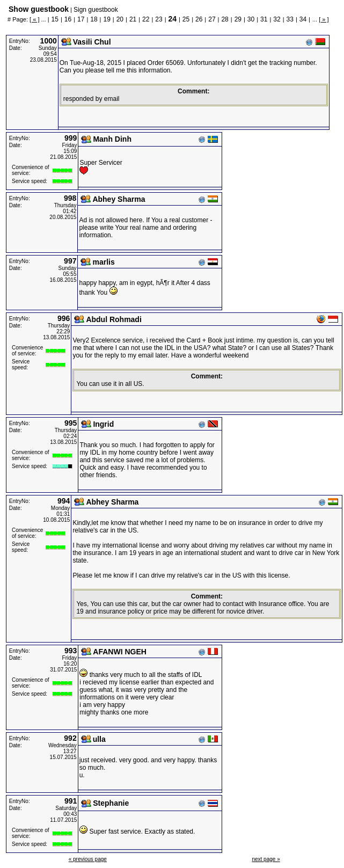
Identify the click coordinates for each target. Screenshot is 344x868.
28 (225, 19)
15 (55, 19)
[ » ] (324, 19)
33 (290, 19)
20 (120, 19)
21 (133, 19)
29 (238, 19)
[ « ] (34, 19)
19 (107, 19)
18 (94, 19)
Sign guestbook (96, 10)
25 (186, 19)
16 (68, 19)
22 (146, 19)
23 (159, 19)
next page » (266, 859)
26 (199, 19)
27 (212, 19)
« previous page (88, 859)
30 (251, 19)
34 (303, 19)
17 (81, 19)
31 (264, 19)
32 (277, 19)
